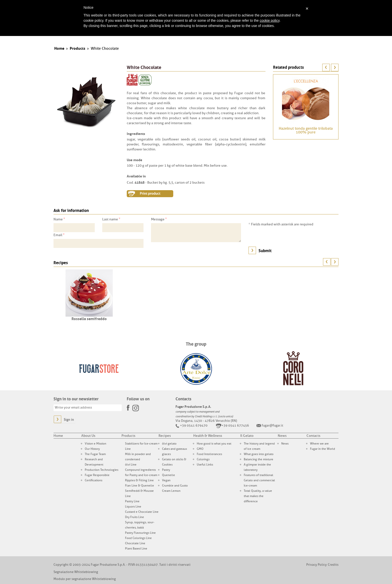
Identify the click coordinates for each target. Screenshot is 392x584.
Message (159, 219)
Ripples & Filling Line (139, 480)
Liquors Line (133, 507)
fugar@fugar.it (272, 425)
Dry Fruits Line (134, 517)
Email (59, 235)
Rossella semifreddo (89, 318)
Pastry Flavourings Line (140, 533)
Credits (333, 565)
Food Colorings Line (138, 538)
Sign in (69, 420)
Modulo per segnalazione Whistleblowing (85, 579)
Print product (150, 194)
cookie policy (270, 20)
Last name (111, 219)
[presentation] (286, 237)
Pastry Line (132, 501)
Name (59, 219)
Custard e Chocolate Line (142, 512)
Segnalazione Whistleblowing (76, 572)
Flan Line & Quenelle (139, 486)
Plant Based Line (136, 549)
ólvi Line (131, 465)
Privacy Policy (316, 565)
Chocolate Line (135, 543)
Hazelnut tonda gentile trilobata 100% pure (306, 130)
